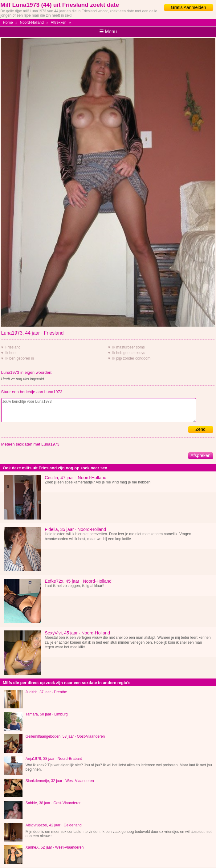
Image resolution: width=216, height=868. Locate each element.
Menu (108, 32)
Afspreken (200, 455)
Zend (200, 429)
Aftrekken (59, 22)
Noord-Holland (32, 22)
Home (8, 22)
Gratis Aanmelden (188, 7)
